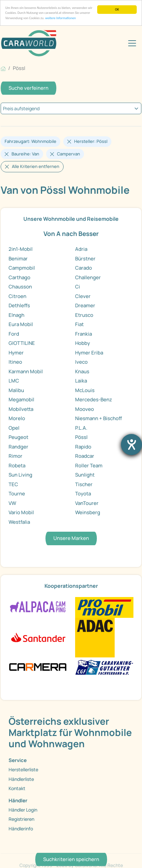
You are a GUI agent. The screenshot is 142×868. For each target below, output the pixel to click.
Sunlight (85, 475)
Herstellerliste (23, 769)
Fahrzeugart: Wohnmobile (30, 141)
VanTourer (87, 503)
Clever (83, 296)
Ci (78, 287)
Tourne (17, 494)
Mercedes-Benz (94, 400)
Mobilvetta (21, 409)
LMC (14, 381)
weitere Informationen (60, 18)
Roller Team (89, 466)
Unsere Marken (71, 538)
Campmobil (22, 268)
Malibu (16, 390)
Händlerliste (21, 779)
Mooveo (85, 409)
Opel (14, 428)
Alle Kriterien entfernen (36, 166)
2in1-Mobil (21, 249)
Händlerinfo (21, 829)
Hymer (16, 353)
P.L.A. (81, 428)
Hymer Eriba (89, 353)
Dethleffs (19, 305)
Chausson (20, 287)
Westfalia (19, 522)
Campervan (69, 154)
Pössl (81, 437)
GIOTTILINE (22, 343)
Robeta (17, 466)
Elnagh (16, 315)
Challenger (88, 277)
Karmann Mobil (26, 371)
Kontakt (17, 788)
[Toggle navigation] (132, 43)
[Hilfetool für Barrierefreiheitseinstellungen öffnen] (131, 445)
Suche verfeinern (28, 88)
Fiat (79, 324)
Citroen (17, 296)
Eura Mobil (21, 324)
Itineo (15, 362)
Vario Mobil (21, 512)
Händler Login (23, 810)
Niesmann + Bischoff (99, 418)
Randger (18, 447)
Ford (14, 334)
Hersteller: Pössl (91, 141)
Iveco (81, 362)
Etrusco (84, 315)
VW (12, 503)
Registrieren (21, 819)
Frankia (84, 334)
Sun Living (20, 475)
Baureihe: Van (25, 154)
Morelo (17, 418)
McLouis (85, 390)
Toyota (83, 494)
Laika (81, 381)
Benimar (18, 259)
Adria (81, 249)
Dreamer (85, 305)
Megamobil (21, 400)
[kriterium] (71, 108)
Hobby (83, 343)
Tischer (84, 484)
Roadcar (85, 456)
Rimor (15, 456)
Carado (84, 268)
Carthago (19, 277)
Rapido (83, 447)
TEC (13, 484)
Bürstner (85, 259)
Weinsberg (88, 512)
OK (117, 9)
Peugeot (18, 437)
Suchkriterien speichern (71, 859)
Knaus (82, 371)
